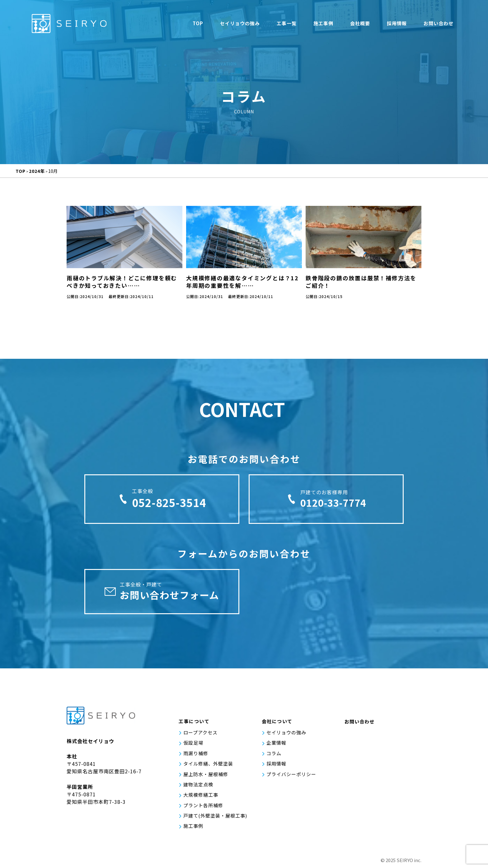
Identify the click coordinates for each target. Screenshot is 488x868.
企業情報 (276, 746)
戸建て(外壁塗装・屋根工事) (215, 817)
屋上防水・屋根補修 (206, 776)
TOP (198, 24)
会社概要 (360, 24)
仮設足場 (193, 746)
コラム (274, 756)
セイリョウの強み (240, 24)
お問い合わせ (439, 24)
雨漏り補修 (196, 756)
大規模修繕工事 (201, 797)
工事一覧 (287, 24)
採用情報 (397, 24)
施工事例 (323, 24)
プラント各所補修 (203, 807)
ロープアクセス (200, 736)
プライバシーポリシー (291, 776)
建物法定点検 (198, 787)
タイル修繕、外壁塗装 (208, 766)
